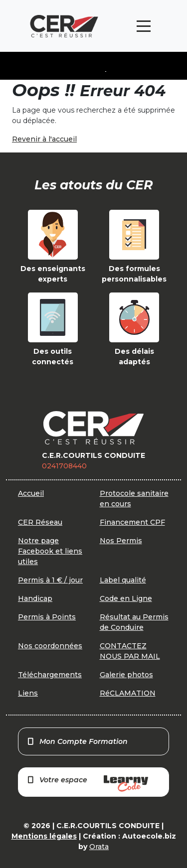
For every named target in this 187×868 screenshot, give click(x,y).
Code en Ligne (126, 598)
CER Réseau (40, 522)
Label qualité (123, 580)
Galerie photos (126, 675)
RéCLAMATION (128, 693)
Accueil (31, 493)
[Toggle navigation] (144, 26)
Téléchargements (50, 675)
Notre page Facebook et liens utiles (50, 551)
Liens (28, 693)
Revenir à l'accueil (44, 139)
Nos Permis (121, 541)
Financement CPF (132, 522)
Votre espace (87, 784)
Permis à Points (47, 617)
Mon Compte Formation (77, 741)
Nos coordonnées (50, 646)
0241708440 (64, 466)
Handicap (35, 598)
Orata (99, 847)
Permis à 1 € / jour (50, 580)
